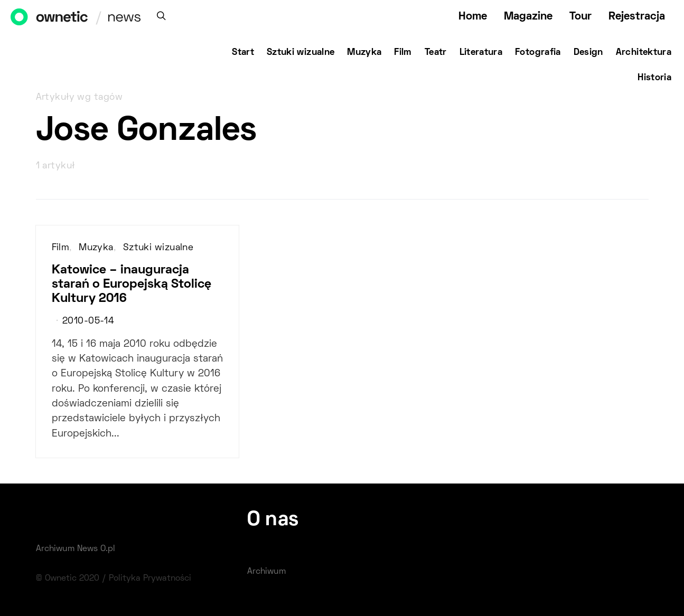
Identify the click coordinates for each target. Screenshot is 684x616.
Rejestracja (637, 17)
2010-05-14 (88, 321)
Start (243, 53)
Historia (654, 78)
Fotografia (538, 53)
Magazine (528, 17)
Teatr (436, 53)
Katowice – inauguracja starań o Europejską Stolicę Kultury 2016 (132, 285)
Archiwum (266, 572)
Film (403, 53)
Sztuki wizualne (301, 53)
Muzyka (364, 53)
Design (588, 53)
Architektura (644, 53)
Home (473, 17)
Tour (580, 17)
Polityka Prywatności (150, 579)
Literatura (481, 53)
